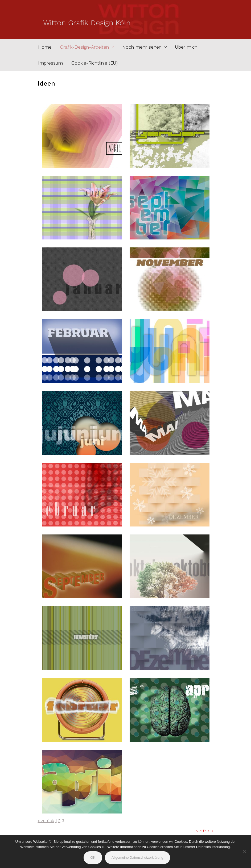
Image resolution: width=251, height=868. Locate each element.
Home (45, 47)
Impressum (50, 63)
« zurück (46, 821)
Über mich (186, 47)
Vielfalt (203, 831)
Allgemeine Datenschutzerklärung (137, 858)
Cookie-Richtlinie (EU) (94, 63)
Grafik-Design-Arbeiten (85, 47)
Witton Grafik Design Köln (87, 23)
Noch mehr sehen (142, 47)
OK (93, 858)
